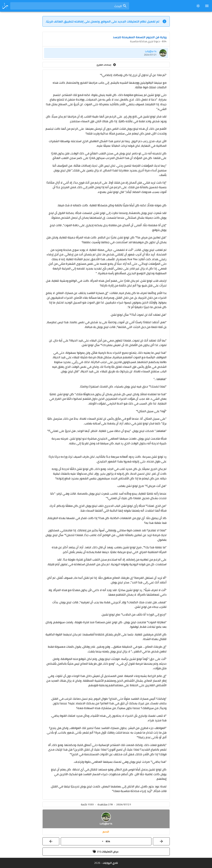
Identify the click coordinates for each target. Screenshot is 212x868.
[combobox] (70, 6)
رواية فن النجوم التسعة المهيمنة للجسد (140, 37)
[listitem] (106, 53)
